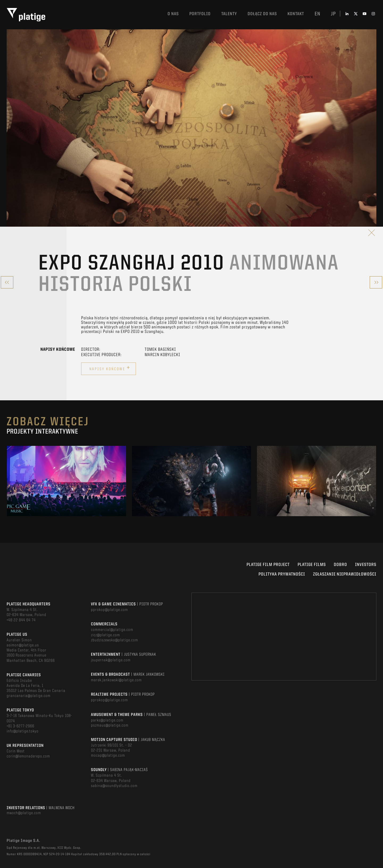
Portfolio (200, 14)
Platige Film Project (268, 565)
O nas (173, 14)
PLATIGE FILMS (312, 565)
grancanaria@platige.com (29, 696)
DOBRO (340, 565)
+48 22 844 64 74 (21, 620)
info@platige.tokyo (23, 731)
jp (333, 14)
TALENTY (229, 14)
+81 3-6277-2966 (20, 726)
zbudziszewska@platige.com (115, 640)
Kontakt (296, 14)
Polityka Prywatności (282, 574)
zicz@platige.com (105, 635)
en (317, 14)
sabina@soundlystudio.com (114, 786)
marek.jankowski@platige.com (116, 680)
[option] (66, 481)
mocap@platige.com (108, 756)
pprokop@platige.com (109, 610)
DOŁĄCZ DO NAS (262, 14)
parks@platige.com (107, 720)
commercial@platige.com (112, 630)
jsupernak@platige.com (111, 660)
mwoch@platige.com (24, 813)
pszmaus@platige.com (110, 726)
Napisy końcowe (110, 368)
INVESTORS (366, 565)
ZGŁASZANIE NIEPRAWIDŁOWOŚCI (345, 574)
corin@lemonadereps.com (28, 756)
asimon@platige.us (23, 645)
